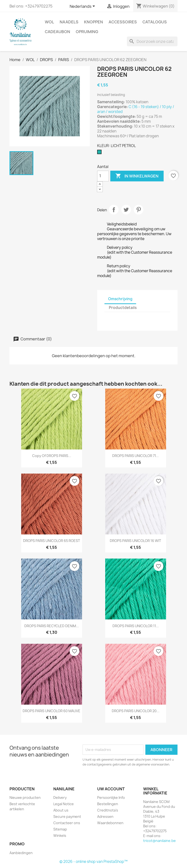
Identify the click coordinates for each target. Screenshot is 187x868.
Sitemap (60, 829)
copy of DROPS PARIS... (52, 456)
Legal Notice (64, 804)
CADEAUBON (57, 32)
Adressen (105, 817)
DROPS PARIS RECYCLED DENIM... (52, 626)
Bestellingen (108, 804)
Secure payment (67, 817)
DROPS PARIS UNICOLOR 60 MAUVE (51, 711)
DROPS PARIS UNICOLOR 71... (136, 456)
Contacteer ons (67, 823)
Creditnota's (108, 810)
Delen (114, 210)
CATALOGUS (155, 22)
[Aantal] (103, 176)
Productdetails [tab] (123, 308)
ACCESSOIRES (123, 22)
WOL (49, 22)
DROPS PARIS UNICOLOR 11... (136, 626)
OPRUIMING (87, 32)
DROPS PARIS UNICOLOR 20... (136, 711)
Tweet (126, 210)
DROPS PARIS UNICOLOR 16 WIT (136, 541)
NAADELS (69, 22)
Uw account (111, 789)
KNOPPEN (93, 22)
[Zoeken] (152, 41)
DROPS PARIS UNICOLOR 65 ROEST (52, 541)
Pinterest (139, 210)
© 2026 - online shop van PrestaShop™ (93, 862)
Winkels (60, 835)
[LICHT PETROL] (100, 153)
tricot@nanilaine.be (159, 841)
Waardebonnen (110, 823)
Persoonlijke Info (111, 798)
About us (61, 810)
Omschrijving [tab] (120, 299)
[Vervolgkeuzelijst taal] (83, 7)
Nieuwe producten (25, 798)
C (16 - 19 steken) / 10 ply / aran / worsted (136, 109)
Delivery (60, 798)
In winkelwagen (137, 176)
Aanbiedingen (21, 853)
